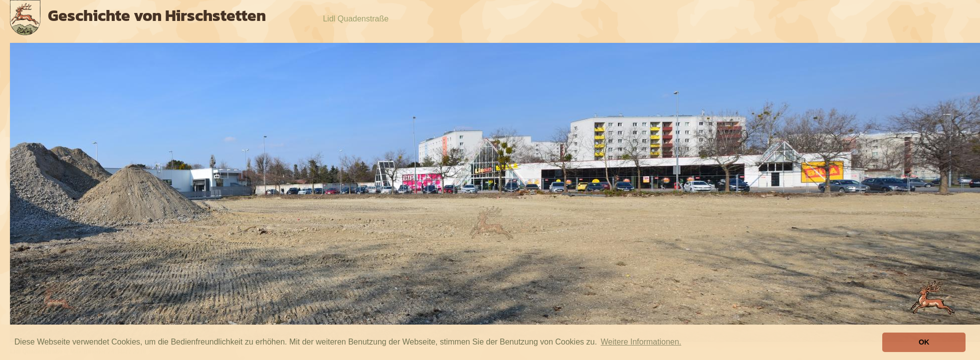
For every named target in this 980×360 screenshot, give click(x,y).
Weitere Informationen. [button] (641, 342)
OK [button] (924, 342)
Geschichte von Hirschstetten (157, 15)
